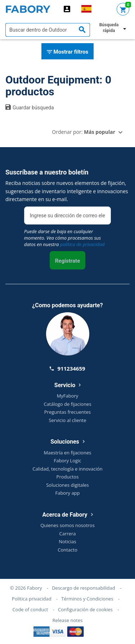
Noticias (67, 541)
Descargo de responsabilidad (83, 588)
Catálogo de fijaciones (67, 404)
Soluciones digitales (67, 485)
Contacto (67, 550)
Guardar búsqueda (30, 107)
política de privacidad (82, 244)
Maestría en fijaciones (68, 453)
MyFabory (68, 396)
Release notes (68, 620)
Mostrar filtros (67, 52)
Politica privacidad (32, 599)
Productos (68, 477)
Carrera (68, 534)
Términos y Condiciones (87, 599)
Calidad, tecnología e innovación (67, 469)
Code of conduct (30, 609)
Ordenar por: (84, 132)
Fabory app (67, 493)
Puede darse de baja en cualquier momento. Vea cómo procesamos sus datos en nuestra (64, 238)
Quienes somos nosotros (67, 525)
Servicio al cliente (67, 420)
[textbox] (48, 30)
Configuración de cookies (85, 609)
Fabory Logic (67, 461)
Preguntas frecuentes (67, 412)
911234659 (67, 368)
